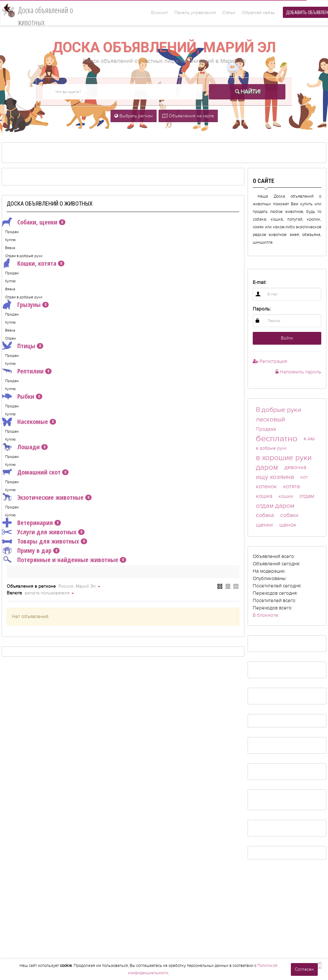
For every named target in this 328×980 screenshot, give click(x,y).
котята (291, 486)
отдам (307, 496)
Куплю (10, 240)
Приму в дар (31, 551)
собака (265, 515)
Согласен (304, 969)
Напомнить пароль (298, 372)
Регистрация (270, 361)
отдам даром (275, 506)
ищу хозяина (275, 477)
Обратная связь (258, 13)
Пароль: (262, 309)
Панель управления (195, 13)
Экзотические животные (47, 498)
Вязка (10, 248)
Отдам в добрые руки (24, 256)
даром (267, 467)
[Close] (320, 965)
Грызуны (25, 305)
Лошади (25, 447)
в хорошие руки (284, 458)
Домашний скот (35, 472)
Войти (287, 338)
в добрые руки (271, 448)
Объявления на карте (188, 116)
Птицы (23, 346)
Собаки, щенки (34, 222)
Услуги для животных (43, 532)
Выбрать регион (134, 116)
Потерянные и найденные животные (64, 560)
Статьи (229, 13)
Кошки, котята (33, 263)
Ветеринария (31, 523)
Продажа (266, 429)
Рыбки (22, 396)
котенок (266, 486)
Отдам (10, 338)
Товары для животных (45, 541)
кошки (286, 496)
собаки (289, 515)
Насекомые (29, 422)
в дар (309, 439)
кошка (264, 496)
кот (304, 477)
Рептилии (27, 371)
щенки (264, 525)
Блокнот (160, 13)
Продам (12, 232)
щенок (288, 525)
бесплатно (277, 439)
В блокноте (265, 615)
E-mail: (259, 282)
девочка (295, 467)
